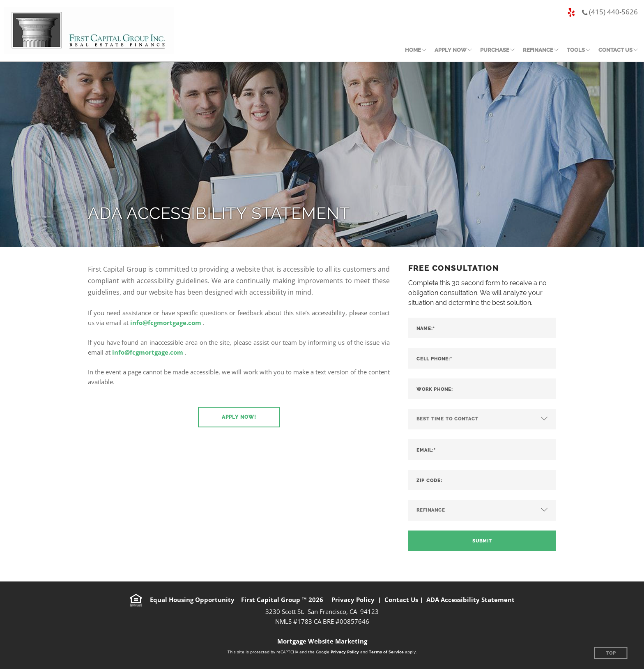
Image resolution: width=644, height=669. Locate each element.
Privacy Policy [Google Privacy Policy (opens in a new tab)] (345, 652)
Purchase (495, 50)
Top (611, 653)
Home (413, 50)
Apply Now (451, 50)
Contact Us (615, 50)
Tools (576, 50)
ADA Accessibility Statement (470, 600)
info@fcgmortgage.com (166, 323)
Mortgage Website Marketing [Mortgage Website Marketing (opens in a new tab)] (322, 641)
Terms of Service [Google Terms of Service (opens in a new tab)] (386, 652)
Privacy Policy (353, 600)
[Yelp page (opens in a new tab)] (571, 13)
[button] (239, 417)
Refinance (538, 50)
